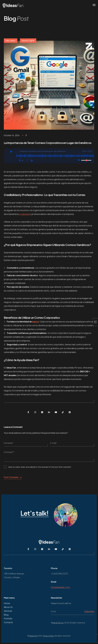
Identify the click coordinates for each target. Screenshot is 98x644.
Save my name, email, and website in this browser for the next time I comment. (40, 467)
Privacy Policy (49, 636)
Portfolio (8, 618)
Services (8, 611)
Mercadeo (11, 41)
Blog (6, 615)
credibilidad (24, 214)
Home (7, 603)
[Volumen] (86, 160)
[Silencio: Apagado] (79, 160)
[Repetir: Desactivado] (27, 160)
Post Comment (13, 477)
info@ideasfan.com (60, 587)
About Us (8, 607)
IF (26, 135)
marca (35, 322)
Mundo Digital (28, 41)
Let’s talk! (35, 513)
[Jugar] (11, 152)
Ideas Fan (33, 636)
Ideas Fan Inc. (58, 623)
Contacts (8, 622)
